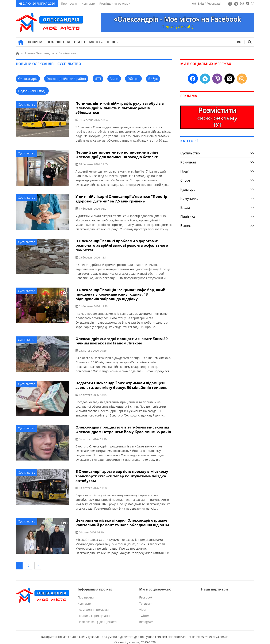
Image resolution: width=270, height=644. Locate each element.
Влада (217, 208)
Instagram (146, 618)
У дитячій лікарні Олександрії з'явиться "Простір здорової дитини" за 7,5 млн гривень (121, 198)
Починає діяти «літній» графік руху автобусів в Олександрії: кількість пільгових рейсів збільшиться (120, 108)
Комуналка (217, 198)
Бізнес (217, 226)
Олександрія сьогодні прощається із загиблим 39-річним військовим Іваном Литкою (122, 339)
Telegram (146, 599)
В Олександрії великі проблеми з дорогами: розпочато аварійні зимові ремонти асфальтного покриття (122, 244)
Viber (143, 605)
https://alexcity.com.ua (212, 633)
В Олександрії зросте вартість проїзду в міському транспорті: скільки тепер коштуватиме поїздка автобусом (122, 473)
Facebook (146, 593)
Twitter (144, 611)
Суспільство (27, 104)
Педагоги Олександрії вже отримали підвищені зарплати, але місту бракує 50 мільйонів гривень (121, 383)
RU (239, 42)
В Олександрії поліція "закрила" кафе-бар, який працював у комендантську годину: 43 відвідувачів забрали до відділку (120, 293)
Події (217, 171)
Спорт (217, 180)
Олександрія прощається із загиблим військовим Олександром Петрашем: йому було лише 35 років (123, 427)
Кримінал (217, 162)
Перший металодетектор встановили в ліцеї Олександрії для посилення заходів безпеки (117, 154)
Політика (217, 217)
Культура (217, 189)
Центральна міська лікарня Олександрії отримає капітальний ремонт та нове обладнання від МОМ (122, 519)
